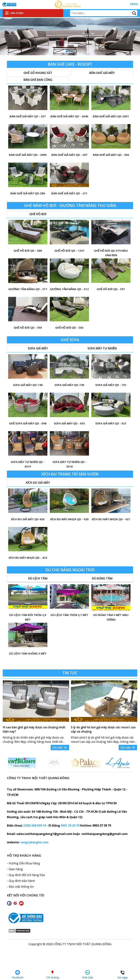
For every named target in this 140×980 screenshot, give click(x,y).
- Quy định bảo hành (21, 881)
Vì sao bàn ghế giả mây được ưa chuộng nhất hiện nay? (34, 729)
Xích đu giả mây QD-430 (28, 519)
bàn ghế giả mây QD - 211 (69, 193)
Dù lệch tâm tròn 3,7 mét (69, 615)
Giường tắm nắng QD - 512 (69, 289)
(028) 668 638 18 (35, 825)
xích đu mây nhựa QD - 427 (111, 519)
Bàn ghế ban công (38, 80)
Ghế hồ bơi (38, 214)
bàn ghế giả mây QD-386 (28, 193)
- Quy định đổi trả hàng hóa (26, 875)
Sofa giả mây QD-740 (69, 385)
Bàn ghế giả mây (102, 73)
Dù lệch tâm (38, 578)
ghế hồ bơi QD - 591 (111, 289)
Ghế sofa (70, 340)
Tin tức (70, 673)
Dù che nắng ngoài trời (70, 570)
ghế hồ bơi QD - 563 (69, 328)
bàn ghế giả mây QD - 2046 (69, 116)
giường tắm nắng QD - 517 (28, 289)
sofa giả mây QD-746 (28, 385)
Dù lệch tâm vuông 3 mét (28, 653)
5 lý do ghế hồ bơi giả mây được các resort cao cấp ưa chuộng (103, 729)
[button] (67, 51)
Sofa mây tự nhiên (102, 348)
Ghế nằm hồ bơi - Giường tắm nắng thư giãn (70, 205)
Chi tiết (60, 748)
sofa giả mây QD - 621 (111, 423)
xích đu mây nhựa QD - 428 (69, 519)
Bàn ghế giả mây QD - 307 (69, 155)
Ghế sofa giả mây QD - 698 (28, 423)
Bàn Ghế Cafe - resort (70, 64)
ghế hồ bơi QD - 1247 (69, 251)
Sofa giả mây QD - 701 (111, 385)
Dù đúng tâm (102, 578)
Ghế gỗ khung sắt (38, 73)
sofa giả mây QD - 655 (69, 423)
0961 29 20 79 (70, 825)
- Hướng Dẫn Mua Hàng (23, 863)
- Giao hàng (15, 869)
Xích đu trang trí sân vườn (70, 474)
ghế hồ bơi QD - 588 (28, 251)
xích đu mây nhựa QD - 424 (28, 558)
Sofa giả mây (38, 348)
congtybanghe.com (34, 842)
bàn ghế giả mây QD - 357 (28, 116)
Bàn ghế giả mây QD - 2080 (28, 155)
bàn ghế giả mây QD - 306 (111, 155)
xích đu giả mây (38, 483)
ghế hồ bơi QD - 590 (28, 328)
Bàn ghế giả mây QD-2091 (111, 116)
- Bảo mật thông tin (20, 887)
